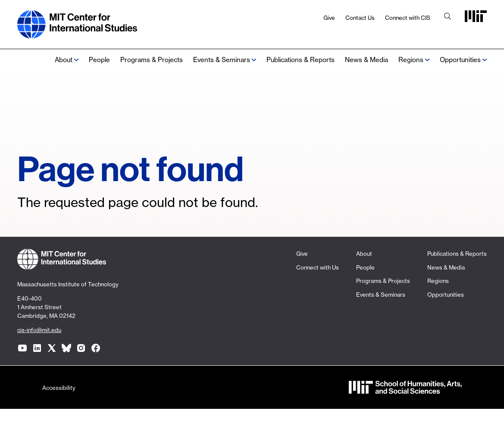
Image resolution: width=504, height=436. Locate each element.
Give (329, 18)
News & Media (366, 60)
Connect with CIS (408, 18)
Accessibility (59, 388)
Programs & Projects (152, 60)
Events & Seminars (222, 60)
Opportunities (460, 60)
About (64, 60)
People (99, 60)
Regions (438, 281)
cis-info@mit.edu (39, 330)
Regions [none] (411, 60)
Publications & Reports (301, 60)
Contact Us (360, 18)
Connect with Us (318, 267)
